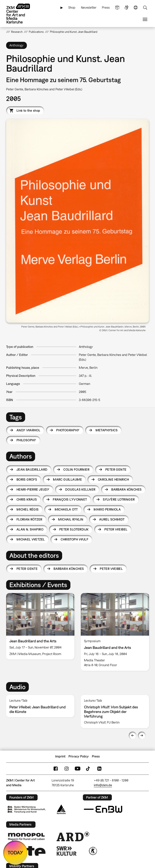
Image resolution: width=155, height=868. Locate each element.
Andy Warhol (28, 430)
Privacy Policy (79, 756)
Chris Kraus (27, 499)
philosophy (26, 440)
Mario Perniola (107, 509)
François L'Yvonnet (70, 499)
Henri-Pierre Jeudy (33, 489)
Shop (72, 7)
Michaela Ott (66, 509)
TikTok (88, 769)
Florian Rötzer (29, 519)
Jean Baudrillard (32, 469)
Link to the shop (28, 111)
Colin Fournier (76, 469)
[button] (77, 221)
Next (142, 735)
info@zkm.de (103, 785)
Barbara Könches (126, 489)
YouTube (77, 769)
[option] (40, 626)
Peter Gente (116, 469)
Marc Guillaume (67, 479)
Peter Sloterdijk (74, 529)
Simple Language (117, 8)
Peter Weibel (116, 529)
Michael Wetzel (31, 539)
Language (136, 8)
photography (68, 430)
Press (106, 7)
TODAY (15, 853)
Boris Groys (27, 479)
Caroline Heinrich (113, 479)
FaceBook (56, 769)
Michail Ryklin (71, 519)
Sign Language (126, 8)
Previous (133, 735)
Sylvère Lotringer (119, 499)
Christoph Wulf (74, 539)
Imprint (60, 756)
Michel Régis (28, 509)
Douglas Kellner (80, 489)
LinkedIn (99, 769)
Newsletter (89, 7)
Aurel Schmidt (112, 519)
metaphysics (107, 430)
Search (145, 8)
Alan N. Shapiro (30, 529)
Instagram (67, 769)
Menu (145, 19)
